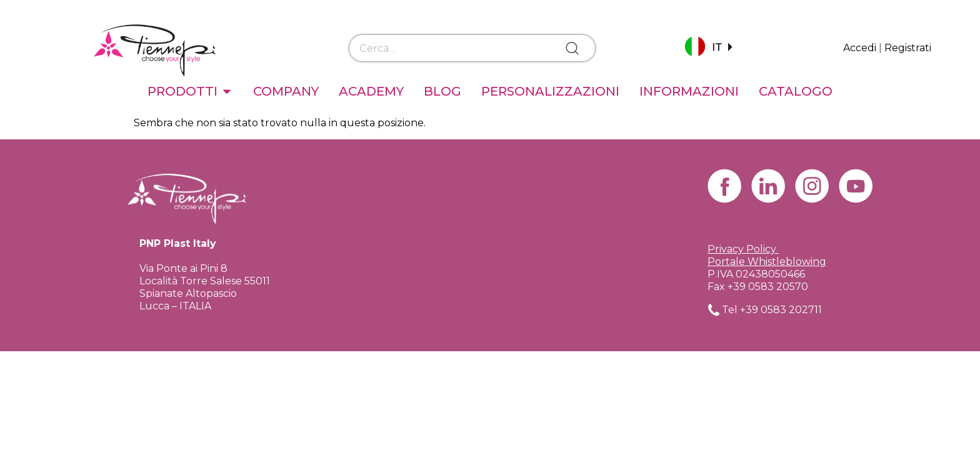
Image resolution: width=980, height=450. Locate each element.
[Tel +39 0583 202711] (714, 310)
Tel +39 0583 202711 (772, 310)
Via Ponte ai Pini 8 (183, 268)
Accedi (860, 48)
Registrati (908, 48)
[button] (708, 48)
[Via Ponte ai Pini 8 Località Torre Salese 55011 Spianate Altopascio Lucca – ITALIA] (490, 253)
